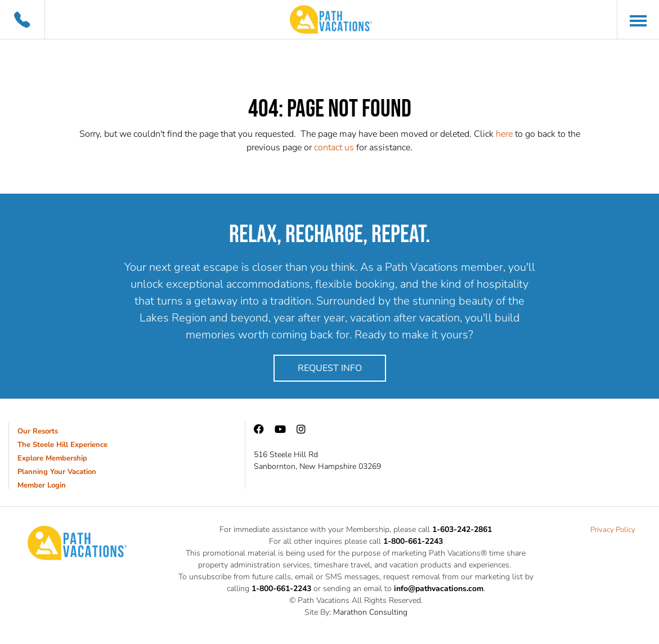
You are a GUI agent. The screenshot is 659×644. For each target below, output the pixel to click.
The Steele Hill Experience (62, 445)
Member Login (42, 485)
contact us (334, 147)
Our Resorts (38, 431)
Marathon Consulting (370, 612)
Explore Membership (52, 458)
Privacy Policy (613, 530)
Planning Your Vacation (57, 472)
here (504, 134)
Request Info (330, 368)
